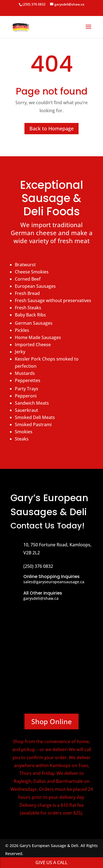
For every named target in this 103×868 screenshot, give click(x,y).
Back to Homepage (51, 128)
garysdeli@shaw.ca (41, 598)
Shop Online (51, 721)
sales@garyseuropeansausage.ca (54, 582)
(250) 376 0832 (34, 4)
